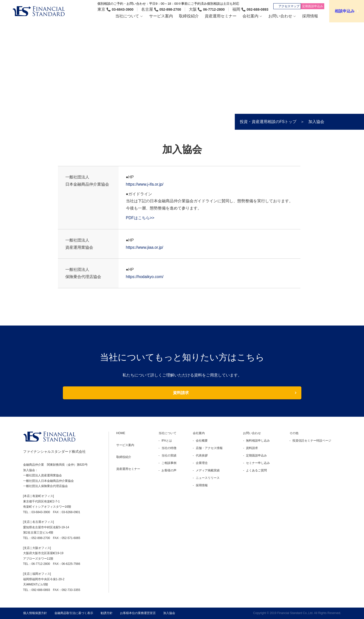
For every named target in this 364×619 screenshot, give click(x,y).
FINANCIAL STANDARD (49, 437)
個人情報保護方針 (35, 613)
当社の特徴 (169, 448)
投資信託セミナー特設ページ (312, 441)
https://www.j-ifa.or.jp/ (145, 184)
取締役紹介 (124, 457)
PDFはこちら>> (140, 218)
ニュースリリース (208, 478)
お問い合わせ (252, 433)
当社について (167, 433)
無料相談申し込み (258, 441)
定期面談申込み (256, 455)
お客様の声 (169, 470)
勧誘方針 (107, 613)
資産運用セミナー (128, 469)
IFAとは (167, 441)
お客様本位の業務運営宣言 (138, 613)
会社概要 (202, 441)
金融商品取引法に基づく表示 (74, 613)
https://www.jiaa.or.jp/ (145, 247)
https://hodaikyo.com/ (145, 277)
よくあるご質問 (256, 470)
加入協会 (169, 613)
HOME (121, 433)
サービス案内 (125, 445)
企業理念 (202, 463)
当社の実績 (169, 455)
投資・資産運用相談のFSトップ (268, 122)
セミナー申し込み (258, 463)
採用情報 (202, 485)
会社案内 (199, 433)
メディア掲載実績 (208, 470)
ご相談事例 (169, 463)
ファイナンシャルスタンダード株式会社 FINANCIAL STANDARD (39, 11)
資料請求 (181, 393)
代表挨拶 (202, 455)
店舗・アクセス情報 (209, 448)
